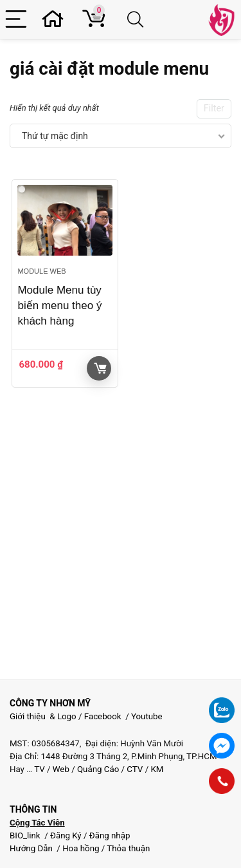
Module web (41, 271)
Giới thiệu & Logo (43, 716)
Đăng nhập (110, 835)
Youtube (147, 716)
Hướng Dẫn (32, 848)
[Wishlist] (57, 20)
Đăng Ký (67, 835)
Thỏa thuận (127, 848)
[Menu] (18, 20)
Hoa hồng (81, 848)
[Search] (138, 20)
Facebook (103, 716)
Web (61, 769)
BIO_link (26, 835)
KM (157, 769)
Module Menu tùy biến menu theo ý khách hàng (59, 306)
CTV (135, 769)
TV (39, 769)
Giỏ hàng (100, 368)
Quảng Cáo (98, 769)
